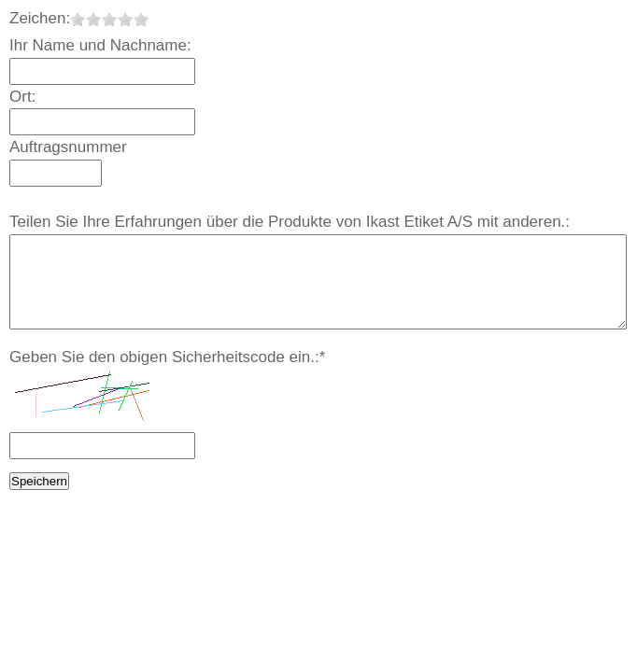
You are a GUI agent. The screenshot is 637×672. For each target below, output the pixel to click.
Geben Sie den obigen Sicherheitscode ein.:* (167, 357)
